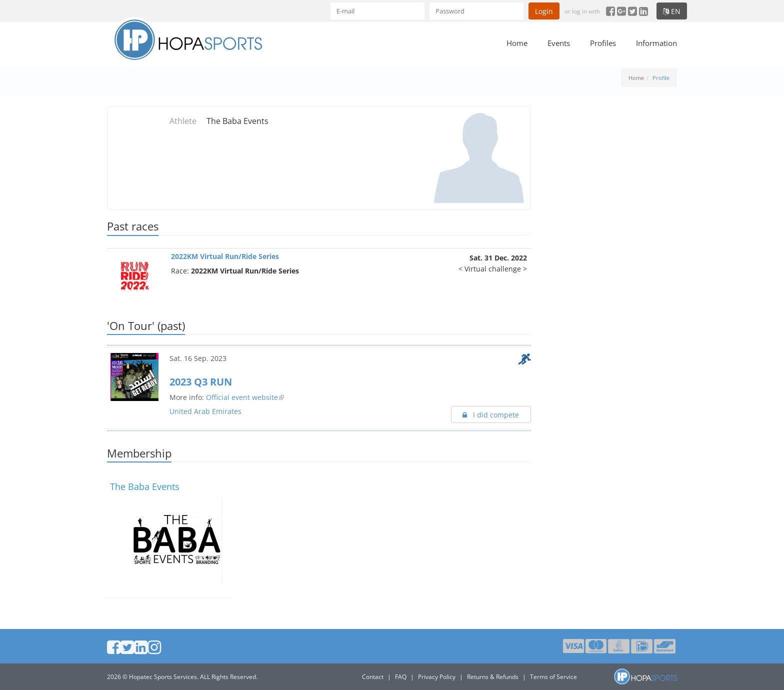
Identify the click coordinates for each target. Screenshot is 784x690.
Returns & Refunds (493, 677)
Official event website (242, 397)
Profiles (603, 43)
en (672, 11)
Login (544, 11)
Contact (373, 677)
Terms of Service (553, 677)
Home (517, 43)
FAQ (401, 677)
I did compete (491, 415)
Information (656, 43)
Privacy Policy (437, 677)
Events (559, 43)
